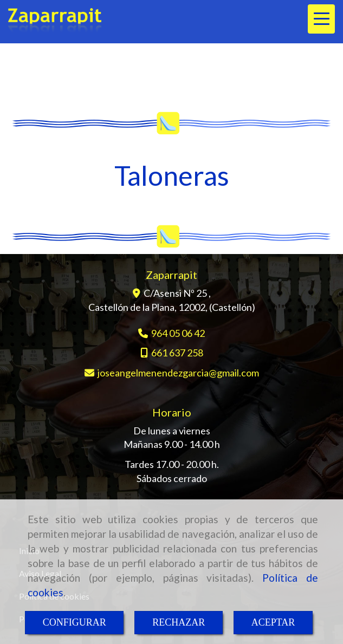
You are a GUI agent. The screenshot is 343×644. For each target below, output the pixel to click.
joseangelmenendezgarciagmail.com (178, 373)
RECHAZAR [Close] (179, 622)
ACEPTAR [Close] (273, 622)
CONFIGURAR (75, 622)
